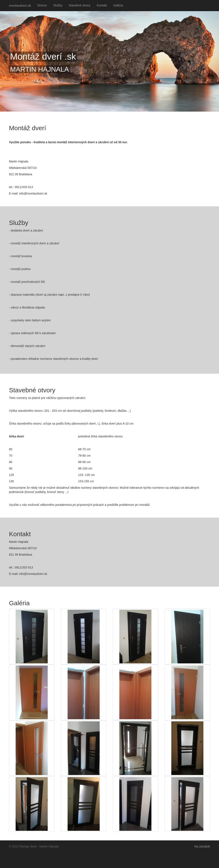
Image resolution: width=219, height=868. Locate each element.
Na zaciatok (202, 846)
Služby (58, 5)
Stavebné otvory (79, 5)
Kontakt (102, 5)
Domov (42, 5)
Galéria (118, 5)
